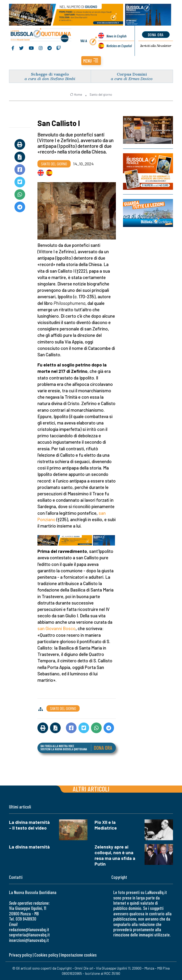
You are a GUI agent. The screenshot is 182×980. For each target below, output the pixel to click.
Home (76, 95)
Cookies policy (46, 955)
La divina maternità (29, 847)
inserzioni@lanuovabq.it (29, 940)
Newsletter (156, 46)
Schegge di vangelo (50, 74)
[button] (91, 61)
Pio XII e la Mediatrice (106, 825)
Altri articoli (91, 789)
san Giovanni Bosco (57, 628)
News (116, 36)
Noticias (119, 46)
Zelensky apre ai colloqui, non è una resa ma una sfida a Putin (115, 855)
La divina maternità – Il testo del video (29, 825)
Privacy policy (20, 955)
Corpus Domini (132, 74)
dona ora (156, 35)
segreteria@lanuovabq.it (29, 935)
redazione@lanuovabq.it (29, 929)
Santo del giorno (101, 95)
